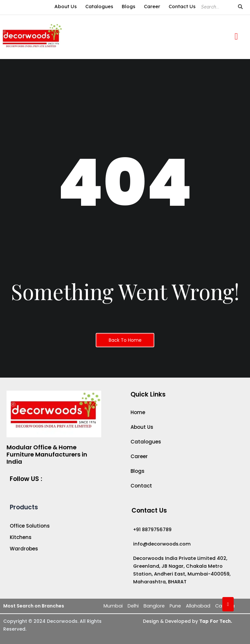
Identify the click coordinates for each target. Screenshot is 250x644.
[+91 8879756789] (184, 530)
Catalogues (99, 6)
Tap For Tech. (215, 621)
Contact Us (182, 6)
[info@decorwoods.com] (184, 544)
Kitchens (21, 537)
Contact (141, 486)
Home (138, 412)
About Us (66, 6)
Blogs (129, 6)
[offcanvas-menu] (236, 37)
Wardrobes (24, 549)
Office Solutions (30, 526)
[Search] (216, 7)
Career (152, 6)
